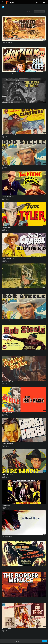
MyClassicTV (4, 44)
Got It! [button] (45, 641)
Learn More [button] (37, 641)
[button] (45, 2)
